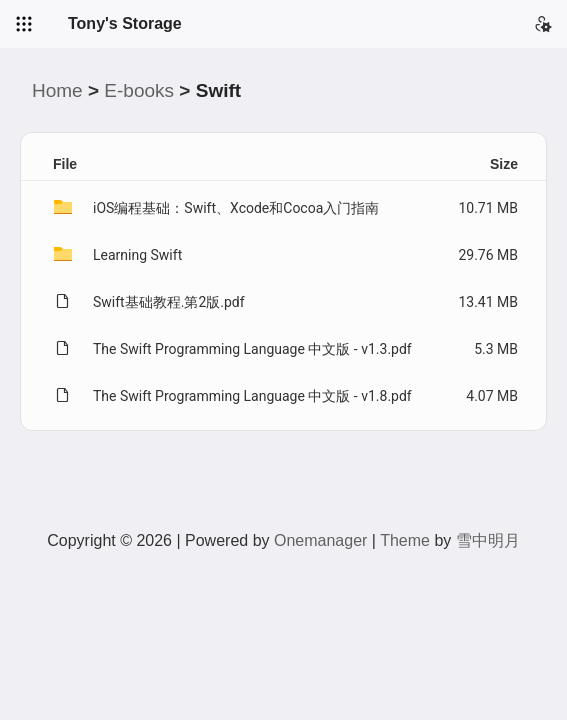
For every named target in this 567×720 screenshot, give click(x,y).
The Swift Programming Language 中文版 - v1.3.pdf (252, 349)
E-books (139, 90)
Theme (405, 540)
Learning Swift (137, 255)
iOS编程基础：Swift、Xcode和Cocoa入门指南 (236, 208)
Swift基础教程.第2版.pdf (169, 302)
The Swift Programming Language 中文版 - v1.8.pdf (252, 396)
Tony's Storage (125, 23)
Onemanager (320, 540)
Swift (218, 90)
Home (57, 90)
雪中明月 (488, 540)
